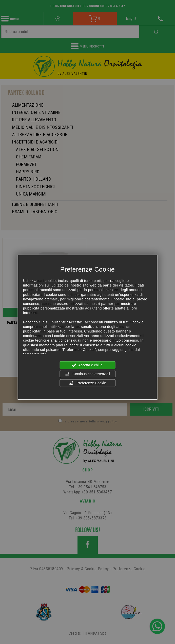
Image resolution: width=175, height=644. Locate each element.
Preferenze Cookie (88, 383)
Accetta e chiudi (87, 365)
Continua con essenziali (88, 374)
